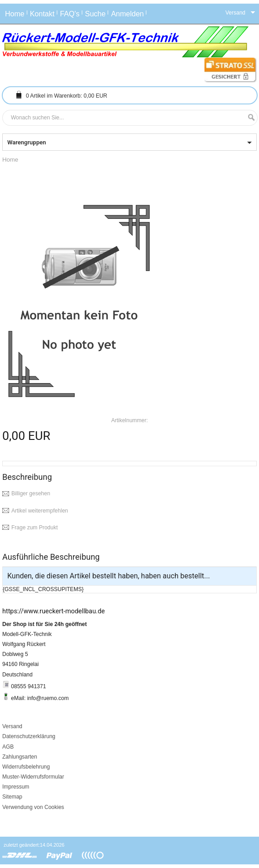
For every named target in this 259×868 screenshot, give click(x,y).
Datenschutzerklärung (29, 736)
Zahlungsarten (20, 757)
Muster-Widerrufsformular (33, 777)
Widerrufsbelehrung (26, 767)
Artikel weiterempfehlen (40, 511)
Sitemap (12, 797)
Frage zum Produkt (35, 528)
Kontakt (42, 14)
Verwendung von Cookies (33, 807)
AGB (8, 747)
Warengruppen (27, 142)
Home (15, 14)
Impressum (16, 787)
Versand (12, 726)
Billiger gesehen (31, 493)
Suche (95, 14)
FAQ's (70, 14)
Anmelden (127, 14)
